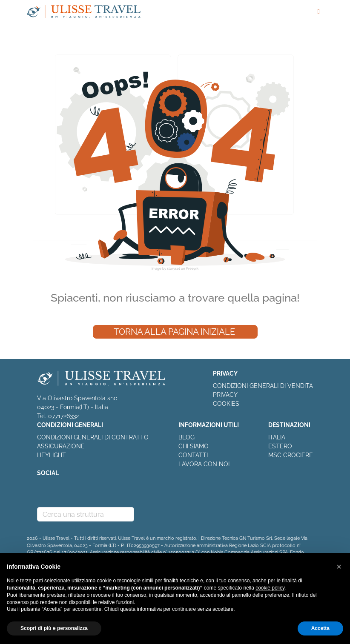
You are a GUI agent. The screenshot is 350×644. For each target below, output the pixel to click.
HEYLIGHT (52, 455)
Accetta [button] (320, 628)
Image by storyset (166, 268)
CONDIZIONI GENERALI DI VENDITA (263, 386)
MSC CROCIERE (291, 455)
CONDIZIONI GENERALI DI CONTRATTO (93, 437)
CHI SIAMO (194, 446)
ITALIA (277, 437)
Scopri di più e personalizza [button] (54, 628)
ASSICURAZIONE (61, 446)
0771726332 (63, 416)
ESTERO (280, 446)
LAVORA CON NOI (204, 464)
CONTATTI (193, 455)
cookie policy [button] (270, 588)
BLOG (186, 437)
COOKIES (226, 404)
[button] (339, 567)
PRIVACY (225, 395)
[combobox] (86, 514)
